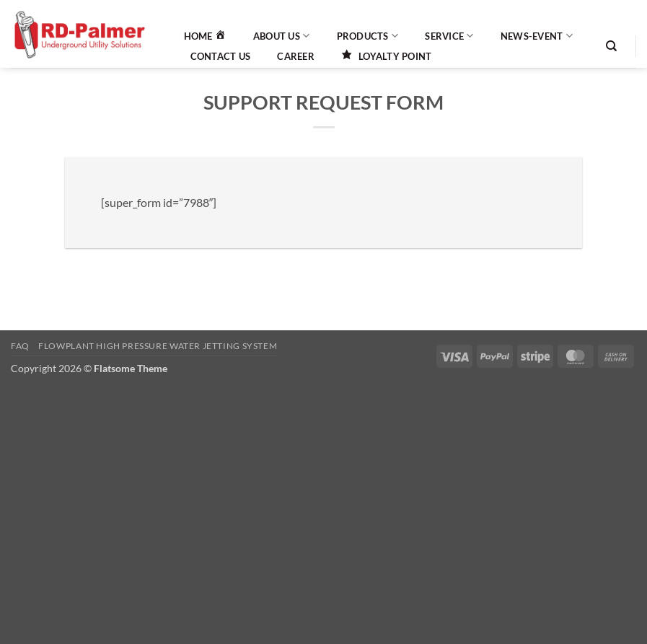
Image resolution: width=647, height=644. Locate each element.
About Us (282, 36)
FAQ (20, 346)
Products (368, 36)
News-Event (537, 36)
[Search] (611, 46)
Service (449, 36)
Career (296, 56)
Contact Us (221, 56)
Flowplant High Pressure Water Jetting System (158, 346)
